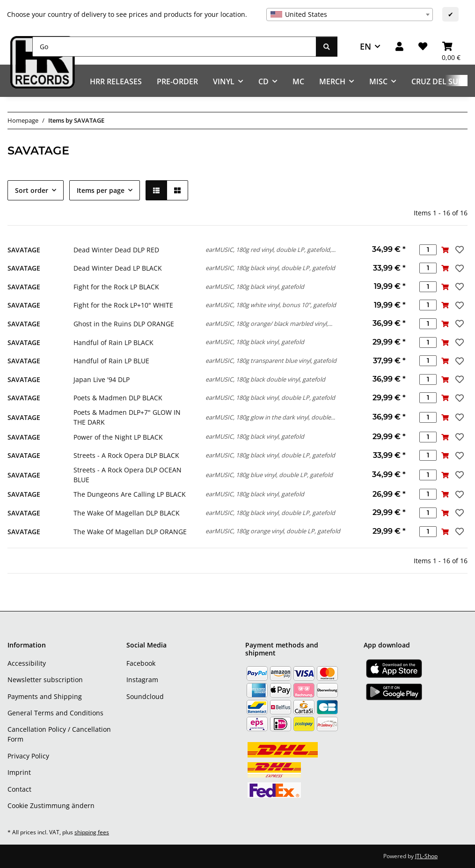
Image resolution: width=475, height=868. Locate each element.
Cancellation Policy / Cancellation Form (59, 734)
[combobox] (350, 15)
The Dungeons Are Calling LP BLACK (130, 494)
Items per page (101, 190)
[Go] (174, 47)
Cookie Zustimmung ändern (51, 805)
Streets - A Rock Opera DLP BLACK (126, 455)
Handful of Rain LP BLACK (113, 342)
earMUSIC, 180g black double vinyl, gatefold (265, 379)
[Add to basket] (445, 250)
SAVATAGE (24, 250)
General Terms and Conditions (55, 713)
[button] (399, 47)
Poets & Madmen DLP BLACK (118, 398)
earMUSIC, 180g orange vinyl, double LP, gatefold (273, 531)
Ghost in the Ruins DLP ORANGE (124, 324)
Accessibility (27, 663)
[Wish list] (423, 47)
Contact (19, 789)
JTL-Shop (426, 856)
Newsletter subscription (45, 680)
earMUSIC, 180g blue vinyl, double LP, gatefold (269, 475)
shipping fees (92, 832)
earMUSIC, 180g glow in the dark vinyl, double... (270, 417)
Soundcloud (145, 696)
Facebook (141, 663)
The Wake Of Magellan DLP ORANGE (130, 532)
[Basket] (451, 47)
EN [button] (365, 46)
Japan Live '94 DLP (102, 379)
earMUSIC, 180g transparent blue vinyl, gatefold (271, 360)
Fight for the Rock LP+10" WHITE (123, 305)
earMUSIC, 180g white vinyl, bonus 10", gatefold (271, 305)
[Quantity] (428, 250)
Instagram (142, 680)
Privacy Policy (28, 756)
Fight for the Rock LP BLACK (116, 287)
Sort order (32, 190)
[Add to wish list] (459, 250)
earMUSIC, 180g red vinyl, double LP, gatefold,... (270, 250)
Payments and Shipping (45, 696)
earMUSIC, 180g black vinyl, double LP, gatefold (270, 268)
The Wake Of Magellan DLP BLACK (127, 513)
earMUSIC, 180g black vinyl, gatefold (255, 287)
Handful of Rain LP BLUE (111, 361)
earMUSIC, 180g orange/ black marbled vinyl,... (269, 324)
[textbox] (350, 15)
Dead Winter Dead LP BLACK (118, 268)
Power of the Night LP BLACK (118, 437)
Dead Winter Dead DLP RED (116, 250)
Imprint (19, 772)
